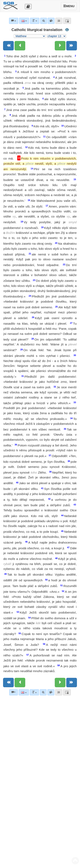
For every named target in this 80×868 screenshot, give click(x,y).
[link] (51, 692)
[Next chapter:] (60, 46)
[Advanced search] (43, 692)
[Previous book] (8, 46)
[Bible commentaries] (14, 692)
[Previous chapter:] (20, 46)
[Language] (24, 692)
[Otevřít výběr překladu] (28, 7)
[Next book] (72, 46)
